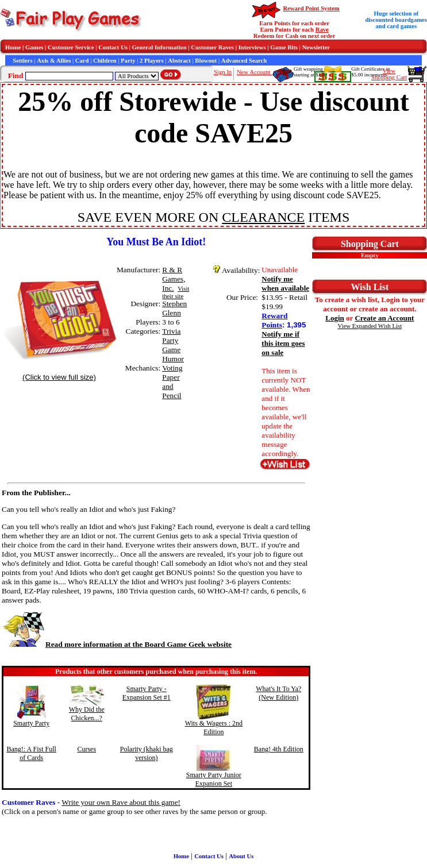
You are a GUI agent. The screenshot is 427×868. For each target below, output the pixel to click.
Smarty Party (31, 723)
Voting (172, 368)
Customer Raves (212, 47)
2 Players (152, 61)
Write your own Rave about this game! (121, 802)
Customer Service (71, 47)
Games (34, 47)
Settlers (22, 61)
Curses (86, 749)
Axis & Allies (54, 61)
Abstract (179, 61)
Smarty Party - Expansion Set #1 (147, 693)
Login (335, 318)
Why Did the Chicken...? (87, 714)
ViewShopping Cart (389, 74)
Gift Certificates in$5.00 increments (370, 72)
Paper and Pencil (172, 386)
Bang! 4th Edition (279, 749)
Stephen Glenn (174, 308)
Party (128, 61)
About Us (241, 856)
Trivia (171, 331)
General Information (159, 47)
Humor (173, 359)
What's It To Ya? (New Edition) (278, 693)
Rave (322, 30)
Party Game (171, 345)
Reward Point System (311, 8)
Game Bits (284, 47)
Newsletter (316, 47)
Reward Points (274, 320)
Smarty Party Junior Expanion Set (214, 779)
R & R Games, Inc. (174, 279)
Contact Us (113, 47)
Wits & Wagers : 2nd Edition (214, 728)
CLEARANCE (263, 217)
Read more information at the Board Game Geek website (117, 644)
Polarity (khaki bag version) (147, 753)
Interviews (252, 47)
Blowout (206, 61)
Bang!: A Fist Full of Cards (31, 753)
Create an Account (384, 318)
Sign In (223, 72)
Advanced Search (244, 61)
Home (13, 47)
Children (105, 61)
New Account (254, 72)
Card (82, 61)
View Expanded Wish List (370, 326)
